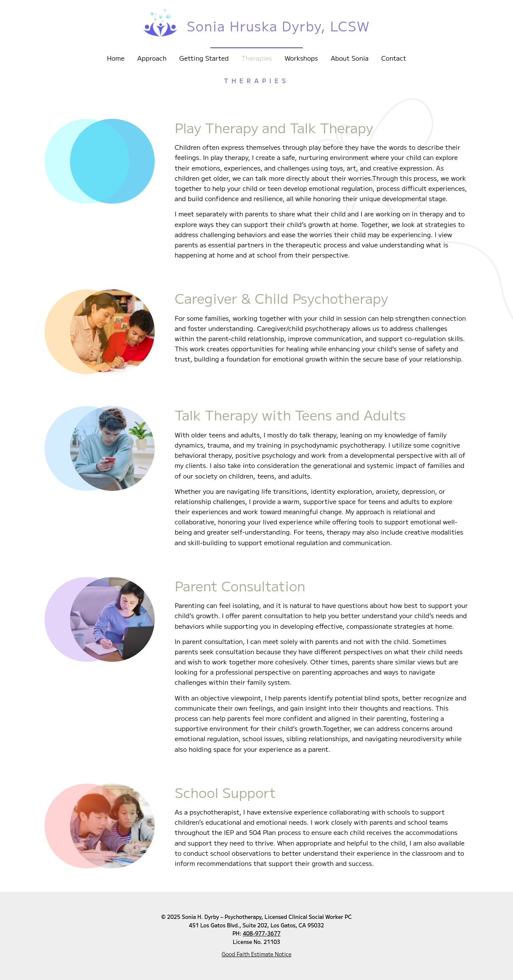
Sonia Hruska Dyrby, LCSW (279, 26)
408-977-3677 (262, 933)
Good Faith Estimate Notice (257, 954)
